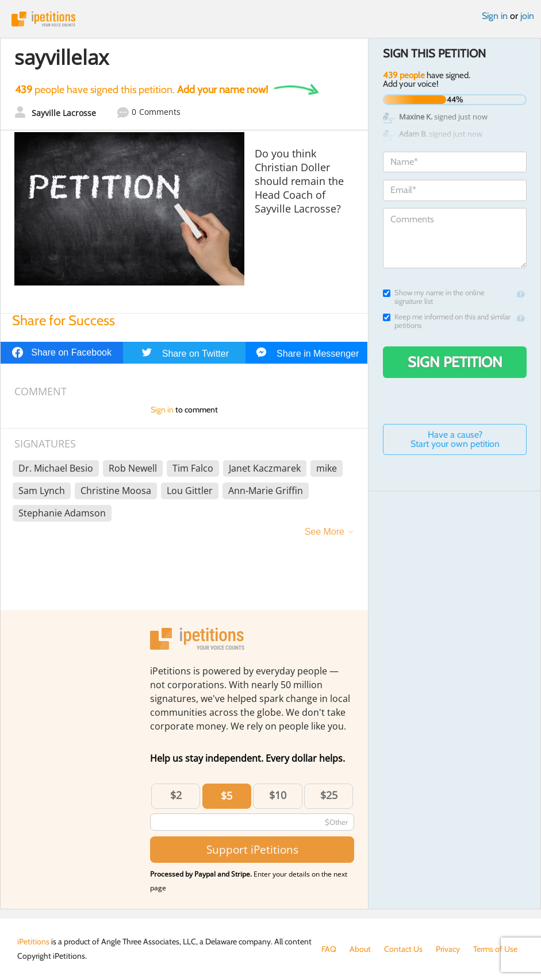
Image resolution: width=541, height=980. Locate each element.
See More (325, 532)
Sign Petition (455, 362)
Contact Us (403, 949)
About (360, 949)
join (527, 16)
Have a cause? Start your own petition (455, 439)
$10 (278, 795)
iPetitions (270, 19)
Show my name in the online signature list (434, 297)
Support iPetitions (252, 849)
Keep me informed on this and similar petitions (447, 321)
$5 (227, 796)
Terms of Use (495, 949)
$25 (329, 795)
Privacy (448, 949)
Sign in (495, 16)
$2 (176, 795)
